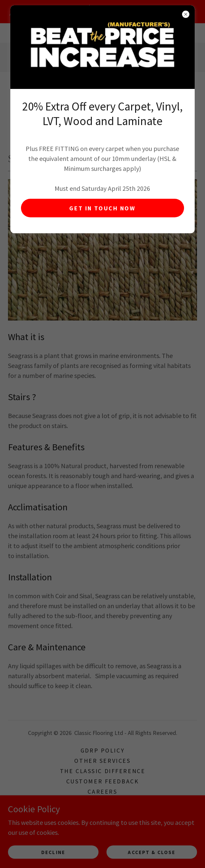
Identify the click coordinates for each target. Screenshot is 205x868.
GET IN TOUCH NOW (102, 208)
